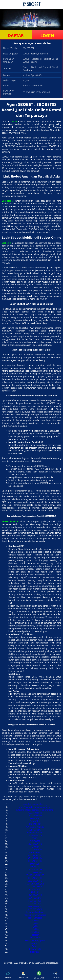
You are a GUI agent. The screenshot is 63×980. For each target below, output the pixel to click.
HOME (8, 975)
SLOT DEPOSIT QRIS (35, 884)
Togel (35, 946)
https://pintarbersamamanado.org (35, 807)
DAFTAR (16, 35)
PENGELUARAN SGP (35, 875)
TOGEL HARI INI (35, 850)
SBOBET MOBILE (10, 521)
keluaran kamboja (35, 912)
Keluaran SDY (35, 949)
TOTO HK (35, 847)
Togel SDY (35, 943)
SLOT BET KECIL (35, 887)
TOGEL (35, 838)
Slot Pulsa (35, 952)
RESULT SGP (35, 889)
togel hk (35, 921)
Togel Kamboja (35, 918)
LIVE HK (35, 892)
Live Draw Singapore (35, 941)
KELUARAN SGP (35, 816)
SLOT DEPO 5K (35, 906)
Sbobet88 (6, 243)
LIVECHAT (55, 975)
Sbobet (14, 121)
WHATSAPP (39, 975)
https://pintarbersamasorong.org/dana (35, 810)
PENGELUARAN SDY (35, 827)
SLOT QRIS (35, 841)
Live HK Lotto (35, 938)
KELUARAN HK (35, 855)
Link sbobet (8, 201)
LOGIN (47, 35)
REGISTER (23, 975)
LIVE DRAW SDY (35, 835)
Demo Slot (35, 821)
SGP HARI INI (35, 830)
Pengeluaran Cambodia (35, 915)
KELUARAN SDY (35, 813)
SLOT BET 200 (35, 904)
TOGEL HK (35, 867)
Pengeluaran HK (35, 833)
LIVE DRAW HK (35, 844)
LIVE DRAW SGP (35, 870)
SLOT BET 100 (35, 901)
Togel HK (35, 935)
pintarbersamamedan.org (35, 804)
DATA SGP (35, 818)
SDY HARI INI (35, 898)
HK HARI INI (35, 824)
